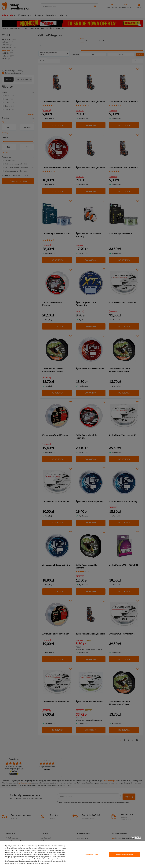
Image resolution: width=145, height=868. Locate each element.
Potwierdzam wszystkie (124, 855)
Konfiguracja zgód (91, 855)
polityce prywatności (39, 852)
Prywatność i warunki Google (54, 855)
